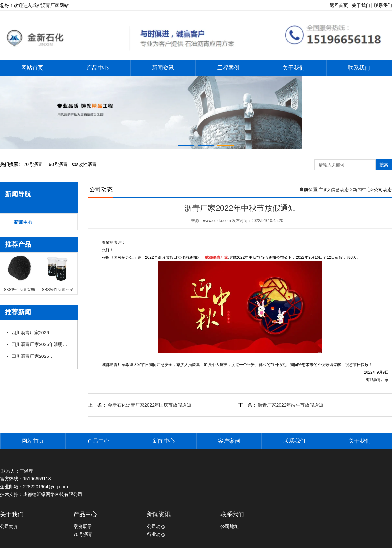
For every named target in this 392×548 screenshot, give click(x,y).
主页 (323, 190)
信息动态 (340, 190)
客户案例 (229, 441)
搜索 (384, 165)
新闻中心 (23, 222)
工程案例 (228, 68)
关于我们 (294, 68)
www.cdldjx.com (217, 221)
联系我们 (359, 68)
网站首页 (32, 68)
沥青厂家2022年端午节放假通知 (290, 405)
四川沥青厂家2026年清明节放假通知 (41, 344)
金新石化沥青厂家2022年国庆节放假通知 (149, 405)
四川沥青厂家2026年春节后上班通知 (34, 356)
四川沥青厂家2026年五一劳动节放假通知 (34, 333)
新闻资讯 (163, 68)
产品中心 (98, 68)
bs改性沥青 (84, 164)
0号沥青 (33, 164)
